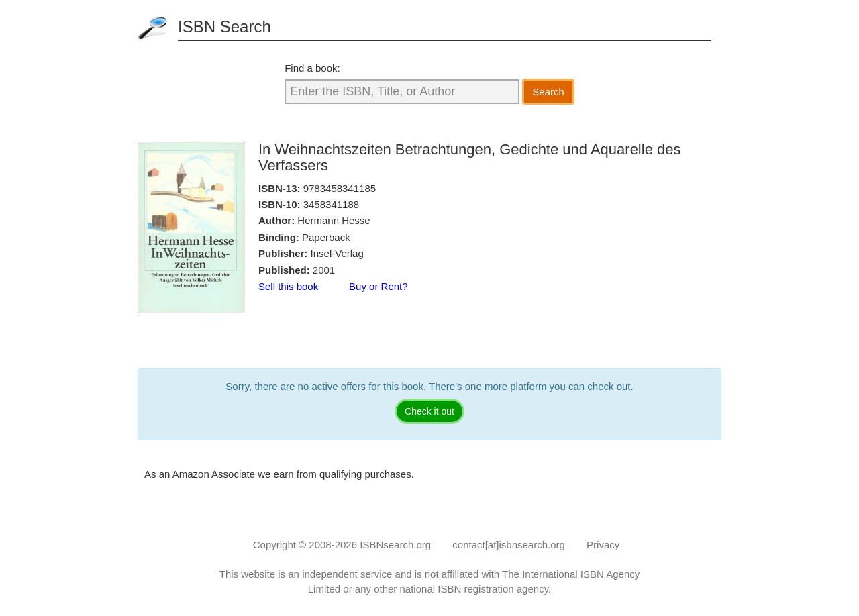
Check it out (429, 411)
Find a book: (312, 68)
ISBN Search (224, 27)
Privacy (603, 545)
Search (548, 92)
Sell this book (288, 286)
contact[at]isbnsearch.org (509, 545)
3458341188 (331, 204)
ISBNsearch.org (395, 545)
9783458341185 (340, 188)
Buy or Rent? (378, 286)
